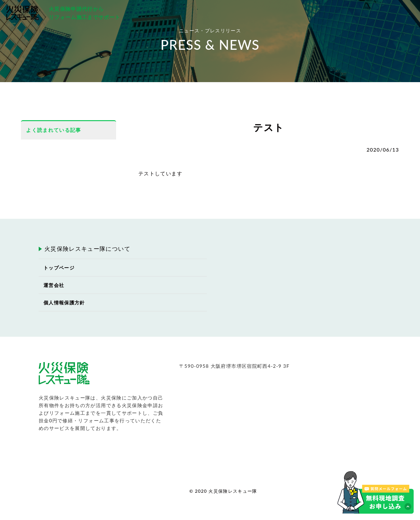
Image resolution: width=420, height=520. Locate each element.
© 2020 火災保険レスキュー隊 (223, 491)
